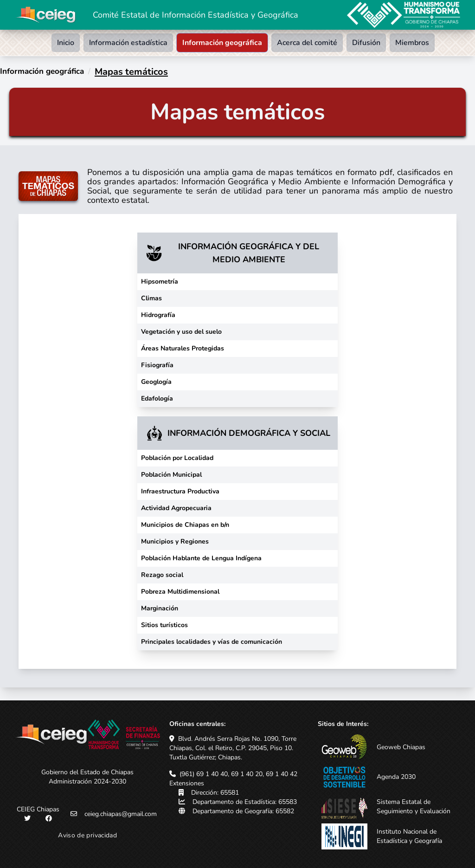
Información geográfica (222, 43)
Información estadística (128, 43)
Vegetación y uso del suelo (181, 332)
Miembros (412, 43)
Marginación (160, 608)
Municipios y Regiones (175, 541)
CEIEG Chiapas (38, 809)
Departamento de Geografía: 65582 (243, 811)
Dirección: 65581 (215, 793)
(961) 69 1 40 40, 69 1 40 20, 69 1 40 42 (238, 774)
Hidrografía (158, 315)
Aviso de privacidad (87, 835)
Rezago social (162, 575)
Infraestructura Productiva (180, 491)
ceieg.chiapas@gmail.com (121, 814)
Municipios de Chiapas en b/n (185, 525)
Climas (151, 298)
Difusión (366, 43)
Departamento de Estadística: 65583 (245, 802)
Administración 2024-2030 (87, 781)
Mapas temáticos (131, 72)
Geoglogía (156, 382)
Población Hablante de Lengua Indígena (201, 558)
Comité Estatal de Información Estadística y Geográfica (196, 15)
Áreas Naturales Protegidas (183, 348)
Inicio (66, 43)
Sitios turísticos (164, 625)
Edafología (157, 398)
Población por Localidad (177, 458)
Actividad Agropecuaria (176, 508)
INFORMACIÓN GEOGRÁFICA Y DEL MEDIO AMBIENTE (249, 253)
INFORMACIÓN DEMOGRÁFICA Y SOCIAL (249, 433)
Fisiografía (157, 365)
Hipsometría (160, 282)
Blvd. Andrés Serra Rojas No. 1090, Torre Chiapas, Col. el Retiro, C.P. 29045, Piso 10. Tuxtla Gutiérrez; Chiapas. (233, 748)
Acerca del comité (307, 43)
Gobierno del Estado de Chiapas (87, 772)
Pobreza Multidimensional (180, 592)
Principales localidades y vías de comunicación (212, 642)
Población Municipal (171, 475)
